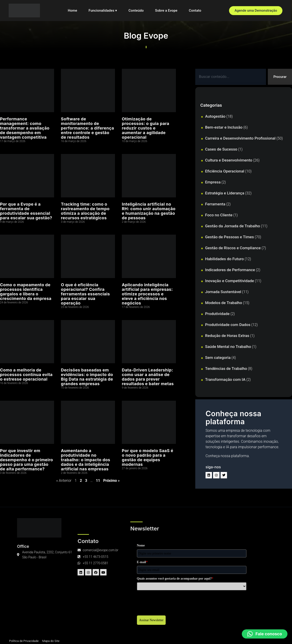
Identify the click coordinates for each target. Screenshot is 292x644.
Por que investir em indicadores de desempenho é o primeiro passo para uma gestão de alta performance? (26, 460)
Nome (60, 546)
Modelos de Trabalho (224, 303)
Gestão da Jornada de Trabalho (233, 226)
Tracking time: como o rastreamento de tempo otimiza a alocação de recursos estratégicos (85, 211)
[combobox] (230, 77)
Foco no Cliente (219, 215)
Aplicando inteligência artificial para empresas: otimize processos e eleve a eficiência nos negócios (147, 294)
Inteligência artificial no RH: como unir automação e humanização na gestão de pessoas (149, 211)
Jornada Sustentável (223, 292)
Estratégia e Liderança (225, 193)
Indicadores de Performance (230, 270)
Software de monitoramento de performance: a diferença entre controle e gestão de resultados (87, 128)
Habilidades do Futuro (224, 259)
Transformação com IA (225, 380)
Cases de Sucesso (221, 150)
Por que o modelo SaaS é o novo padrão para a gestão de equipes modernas (147, 457)
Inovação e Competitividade (229, 281)
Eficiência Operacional (225, 172)
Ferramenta (215, 204)
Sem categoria (218, 358)
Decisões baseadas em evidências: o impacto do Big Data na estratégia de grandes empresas (87, 377)
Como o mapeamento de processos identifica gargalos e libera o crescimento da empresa (26, 292)
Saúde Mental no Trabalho (228, 347)
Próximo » (112, 481)
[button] (265, 634)
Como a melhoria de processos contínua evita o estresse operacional (26, 375)
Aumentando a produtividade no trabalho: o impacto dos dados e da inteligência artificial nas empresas (86, 460)
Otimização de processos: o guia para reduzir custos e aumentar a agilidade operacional (146, 128)
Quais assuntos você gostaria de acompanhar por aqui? (94, 579)
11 (98, 481)
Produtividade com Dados (228, 325)
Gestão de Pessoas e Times (229, 237)
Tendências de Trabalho (226, 369)
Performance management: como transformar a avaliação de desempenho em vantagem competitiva (25, 128)
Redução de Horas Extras (227, 336)
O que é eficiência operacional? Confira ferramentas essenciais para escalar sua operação (85, 294)
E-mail (61, 563)
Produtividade (217, 314)
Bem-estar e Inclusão (224, 128)
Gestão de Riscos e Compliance (233, 248)
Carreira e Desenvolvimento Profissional (240, 139)
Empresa (213, 183)
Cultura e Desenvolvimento (229, 161)
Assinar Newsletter (71, 621)
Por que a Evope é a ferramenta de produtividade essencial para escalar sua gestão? (26, 211)
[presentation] (91, 602)
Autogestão (215, 117)
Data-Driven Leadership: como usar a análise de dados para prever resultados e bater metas (148, 377)
